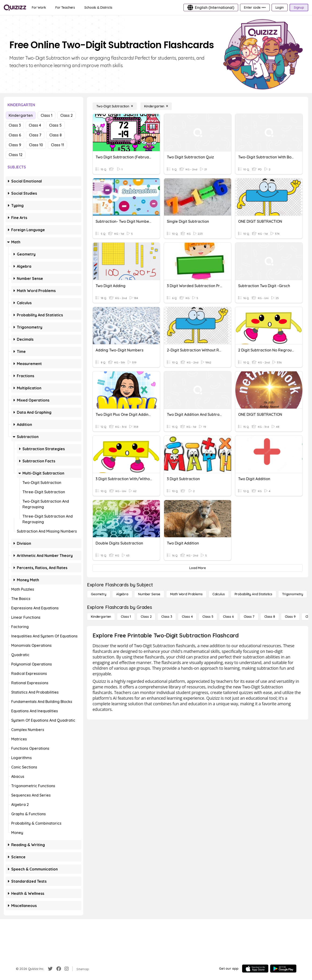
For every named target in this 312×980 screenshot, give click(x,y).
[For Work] (39, 7)
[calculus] (219, 594)
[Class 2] (146, 617)
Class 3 (15, 125)
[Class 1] (126, 617)
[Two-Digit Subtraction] (115, 106)
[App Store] (255, 969)
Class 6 (15, 135)
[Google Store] (283, 969)
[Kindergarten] (156, 106)
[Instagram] (67, 969)
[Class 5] (208, 617)
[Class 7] (249, 617)
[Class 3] (167, 617)
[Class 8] (270, 617)
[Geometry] (99, 594)
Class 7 (35, 135)
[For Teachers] (65, 7)
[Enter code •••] (255, 7)
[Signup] (299, 7)
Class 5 (55, 125)
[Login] (280, 7)
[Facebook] (59, 969)
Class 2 (66, 115)
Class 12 (16, 155)
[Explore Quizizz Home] (15, 7)
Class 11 (57, 145)
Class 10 (36, 145)
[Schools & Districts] (98, 7)
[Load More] (198, 568)
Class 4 (35, 125)
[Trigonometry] (293, 594)
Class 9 (15, 145)
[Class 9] (290, 617)
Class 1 (47, 115)
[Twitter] (50, 969)
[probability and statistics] (253, 594)
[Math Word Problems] (186, 594)
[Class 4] (187, 617)
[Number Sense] (149, 594)
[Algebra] (122, 594)
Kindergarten (21, 115)
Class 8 (56, 135)
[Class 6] (228, 617)
